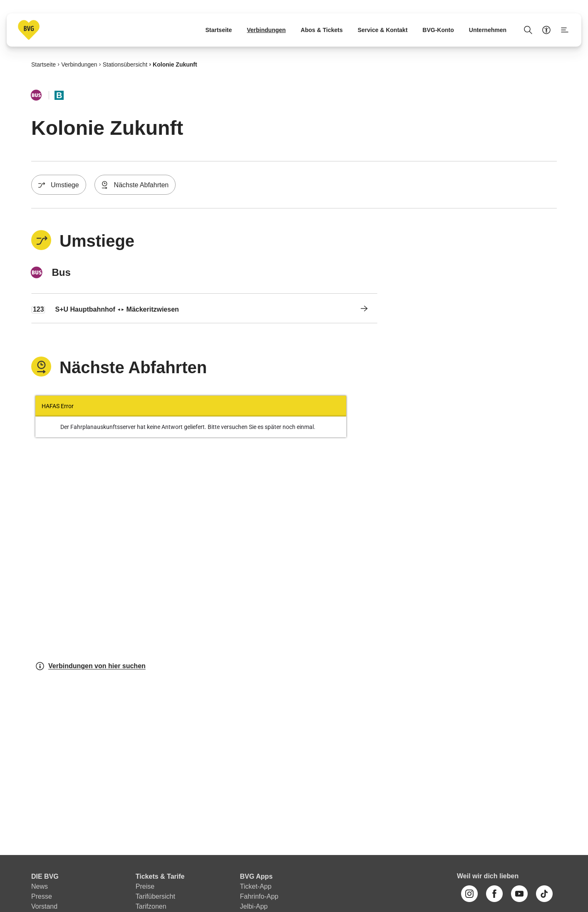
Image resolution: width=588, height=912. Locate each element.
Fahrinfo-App (259, 896)
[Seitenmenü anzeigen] (565, 30)
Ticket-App (256, 886)
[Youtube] (519, 894)
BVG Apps (257, 876)
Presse (42, 896)
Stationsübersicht (125, 64)
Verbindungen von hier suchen (90, 666)
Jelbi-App (254, 906)
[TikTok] (544, 894)
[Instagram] (469, 894)
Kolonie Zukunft (175, 64)
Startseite (43, 64)
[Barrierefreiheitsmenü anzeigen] (546, 30)
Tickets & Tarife (160, 876)
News (40, 886)
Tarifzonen (151, 906)
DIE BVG (45, 876)
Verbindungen (79, 64)
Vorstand (44, 906)
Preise (145, 886)
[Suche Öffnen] (528, 30)
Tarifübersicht (155, 896)
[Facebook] (494, 894)
